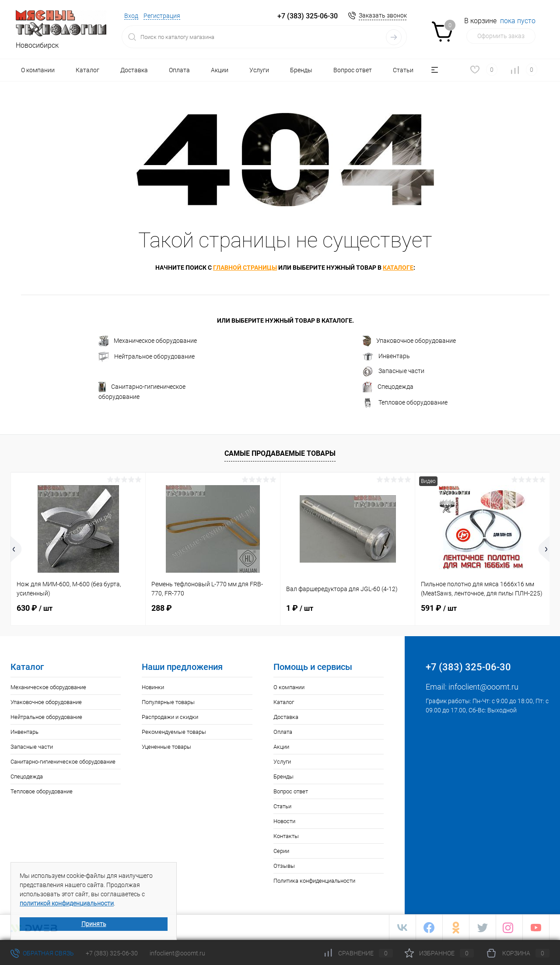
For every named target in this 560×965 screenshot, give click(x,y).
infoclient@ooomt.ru (483, 687)
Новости (284, 821)
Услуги (259, 70)
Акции (220, 70)
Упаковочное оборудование (409, 341)
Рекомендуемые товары (174, 732)
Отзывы (284, 866)
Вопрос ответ (353, 70)
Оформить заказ (501, 36)
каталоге (398, 268)
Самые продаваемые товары (280, 453)
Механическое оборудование (148, 341)
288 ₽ (162, 608)
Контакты (286, 836)
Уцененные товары (166, 747)
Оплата (179, 70)
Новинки (153, 687)
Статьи (403, 70)
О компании (38, 70)
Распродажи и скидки (170, 717)
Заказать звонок (383, 15)
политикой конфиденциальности (67, 903)
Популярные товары (168, 702)
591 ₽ (439, 608)
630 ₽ (35, 608)
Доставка (134, 70)
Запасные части (394, 371)
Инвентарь (386, 356)
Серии (281, 851)
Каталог (87, 70)
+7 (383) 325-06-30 (112, 953)
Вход (131, 16)
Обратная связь (42, 953)
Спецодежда (388, 387)
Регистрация (162, 16)
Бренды (301, 70)
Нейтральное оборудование (147, 357)
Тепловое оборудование (405, 403)
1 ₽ (300, 608)
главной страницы (245, 268)
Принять (94, 924)
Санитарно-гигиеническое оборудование (142, 391)
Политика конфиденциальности (314, 881)
